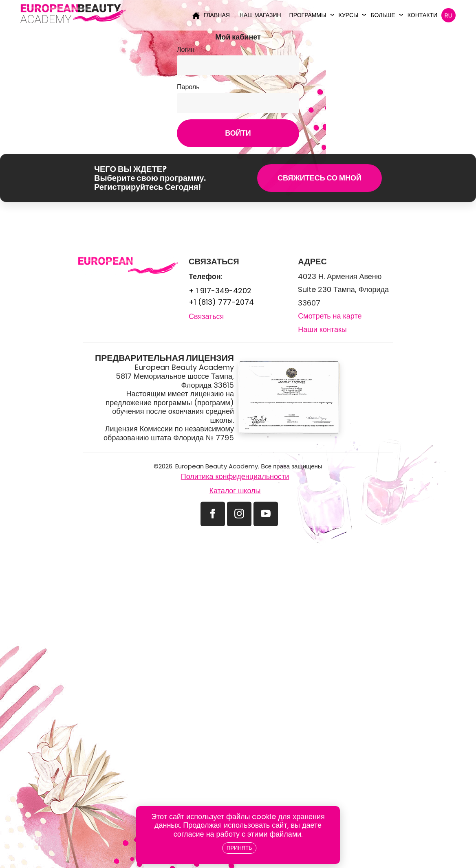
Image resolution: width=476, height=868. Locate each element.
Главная (211, 15)
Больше (383, 15)
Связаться (206, 366)
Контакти (422, 15)
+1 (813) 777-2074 (221, 352)
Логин (186, 49)
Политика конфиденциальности (235, 525)
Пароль (188, 87)
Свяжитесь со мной (320, 186)
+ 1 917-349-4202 (220, 340)
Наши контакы (322, 378)
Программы (308, 15)
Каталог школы (235, 539)
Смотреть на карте (330, 365)
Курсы (349, 15)
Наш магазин (260, 15)
